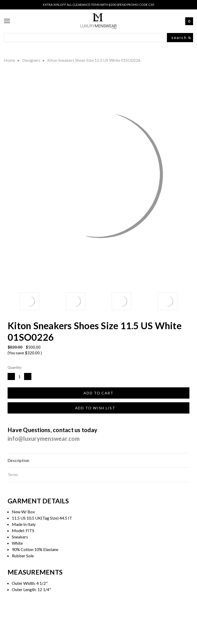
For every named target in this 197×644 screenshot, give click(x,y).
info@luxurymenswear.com (44, 439)
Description (18, 460)
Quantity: (15, 367)
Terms (13, 475)
